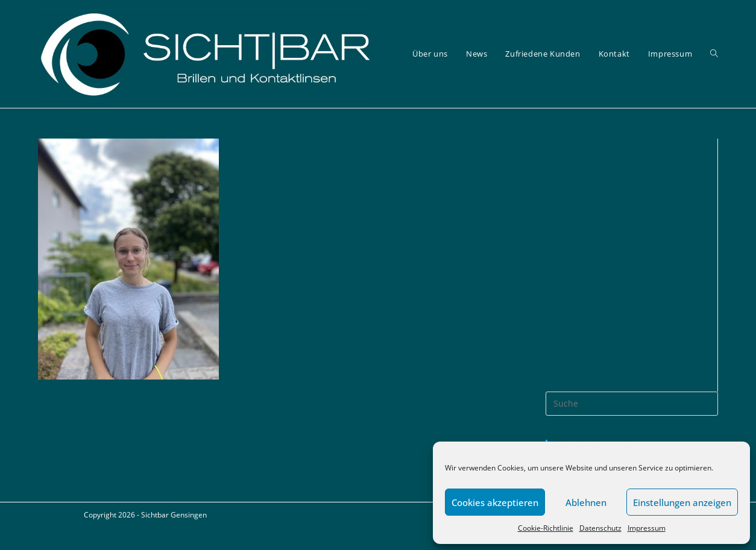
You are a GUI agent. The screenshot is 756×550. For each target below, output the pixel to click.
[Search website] (714, 54)
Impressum (647, 528)
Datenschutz (600, 528)
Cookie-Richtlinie (546, 528)
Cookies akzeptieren (495, 502)
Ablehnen (586, 502)
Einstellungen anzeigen (682, 502)
